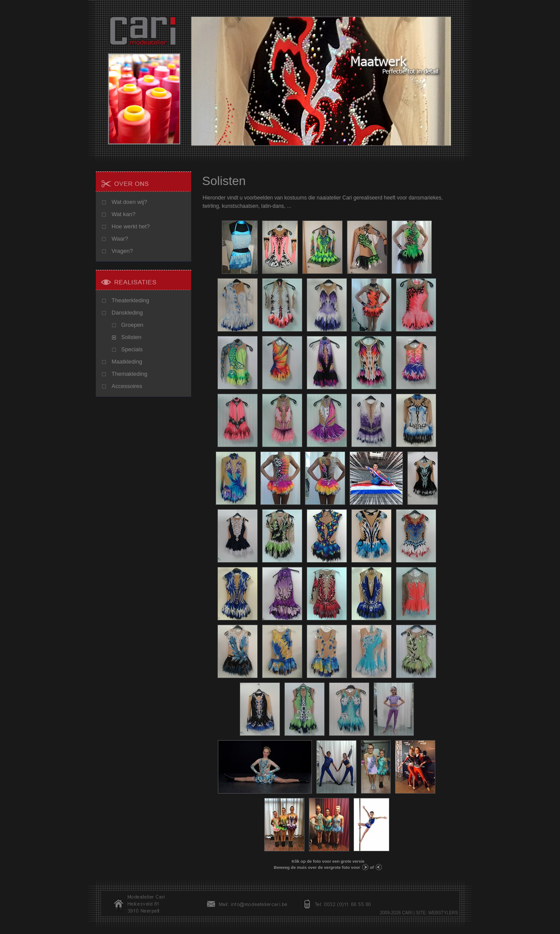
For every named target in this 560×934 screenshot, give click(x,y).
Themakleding (129, 374)
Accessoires (127, 386)
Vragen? (122, 251)
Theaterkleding (130, 300)
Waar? (120, 239)
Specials (132, 349)
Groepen (132, 325)
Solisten (131, 337)
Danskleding (127, 313)
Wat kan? (123, 214)
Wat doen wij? (129, 202)
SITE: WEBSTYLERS (437, 913)
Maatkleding (127, 362)
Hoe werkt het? (131, 226)
